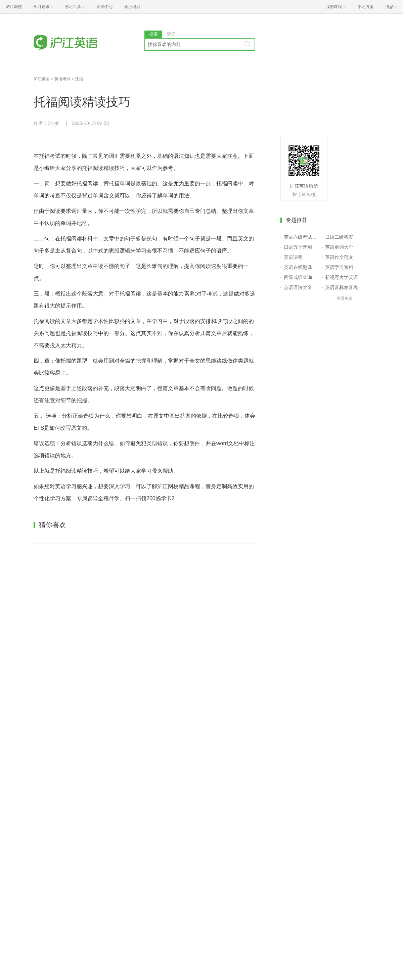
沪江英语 (42, 79)
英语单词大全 (339, 247)
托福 (79, 79)
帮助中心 (105, 7)
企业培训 (132, 7)
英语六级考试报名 (301, 237)
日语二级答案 (339, 237)
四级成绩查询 (298, 277)
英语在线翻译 (298, 267)
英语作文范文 (339, 257)
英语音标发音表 (342, 287)
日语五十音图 (298, 247)
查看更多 (345, 298)
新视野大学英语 (342, 277)
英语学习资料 (339, 267)
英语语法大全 (298, 287)
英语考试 (62, 79)
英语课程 (293, 257)
